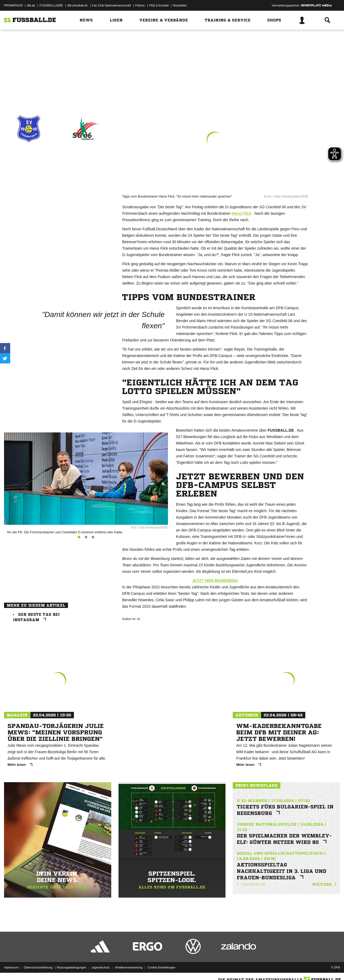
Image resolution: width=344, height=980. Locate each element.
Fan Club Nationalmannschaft (111, 5)
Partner (140, 5)
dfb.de (31, 5)
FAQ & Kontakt (159, 5)
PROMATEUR (13, 5)
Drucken (29, 92)
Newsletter (180, 5)
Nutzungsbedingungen (71, 967)
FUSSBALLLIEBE (51, 5)
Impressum (11, 967)
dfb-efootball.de (77, 5)
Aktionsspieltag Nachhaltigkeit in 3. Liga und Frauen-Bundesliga (282, 871)
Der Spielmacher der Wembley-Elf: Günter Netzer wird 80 (284, 839)
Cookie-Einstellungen (162, 967)
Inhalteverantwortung (129, 967)
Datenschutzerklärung (38, 967)
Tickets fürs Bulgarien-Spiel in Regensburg (285, 810)
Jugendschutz (101, 967)
